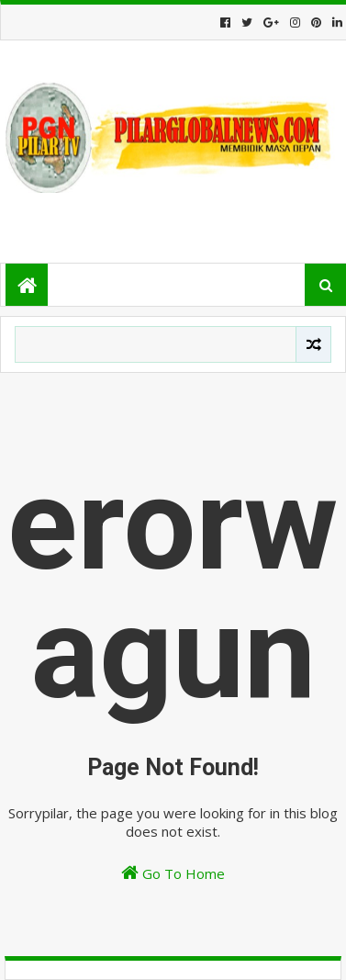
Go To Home (173, 873)
